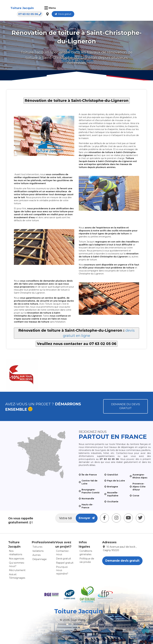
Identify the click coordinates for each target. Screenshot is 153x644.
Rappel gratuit (65, 563)
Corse (136, 496)
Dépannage (40, 559)
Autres (36, 555)
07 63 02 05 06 (102, 8)
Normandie (88, 499)
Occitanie (113, 502)
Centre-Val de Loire (89, 482)
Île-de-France (89, 475)
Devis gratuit (136, 8)
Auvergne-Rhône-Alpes (140, 476)
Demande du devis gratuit (126, 406)
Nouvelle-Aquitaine (113, 494)
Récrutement (17, 570)
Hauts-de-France (87, 506)
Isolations (38, 551)
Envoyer (87, 518)
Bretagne (113, 487)
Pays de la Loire (116, 481)
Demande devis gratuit (122, 561)
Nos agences (17, 559)
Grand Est (113, 475)
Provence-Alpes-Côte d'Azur (139, 487)
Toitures (37, 547)
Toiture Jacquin (22, 8)
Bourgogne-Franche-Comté (91, 491)
